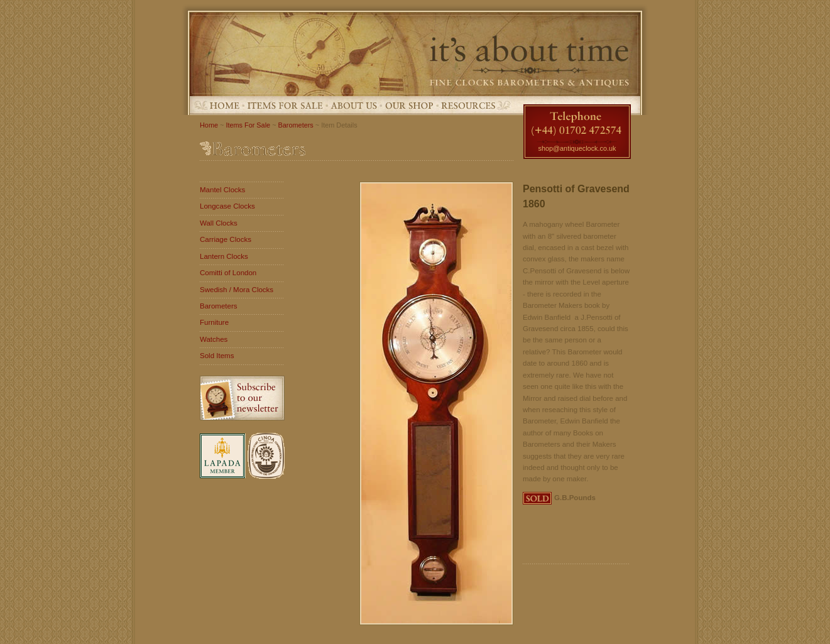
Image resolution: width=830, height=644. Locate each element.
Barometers (296, 125)
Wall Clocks (219, 223)
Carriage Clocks (226, 239)
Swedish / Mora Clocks (237, 290)
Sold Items (217, 356)
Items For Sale (285, 105)
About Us (354, 105)
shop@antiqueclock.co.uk (577, 148)
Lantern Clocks (224, 256)
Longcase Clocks (227, 206)
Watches (214, 339)
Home (225, 105)
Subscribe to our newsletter (242, 398)
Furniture (214, 322)
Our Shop (409, 105)
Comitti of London (228, 273)
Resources (468, 105)
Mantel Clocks (222, 190)
